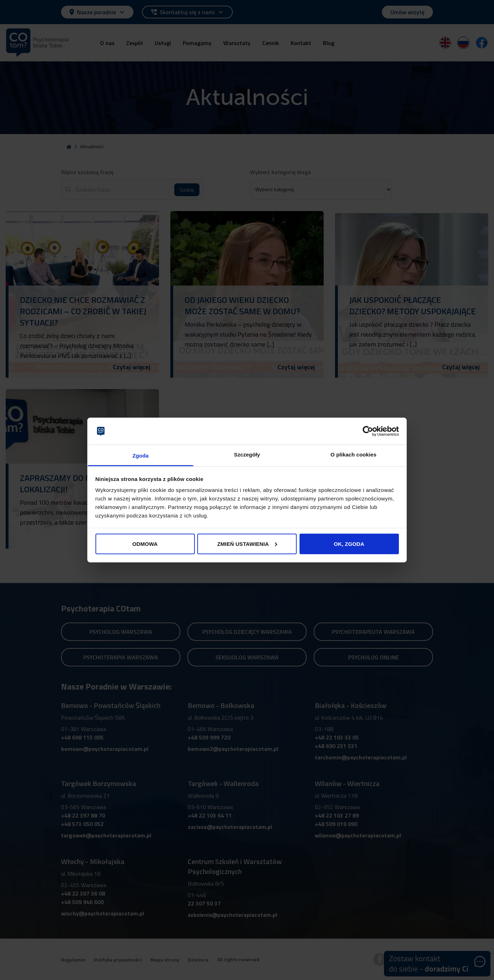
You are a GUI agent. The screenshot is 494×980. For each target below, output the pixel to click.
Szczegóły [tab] (247, 455)
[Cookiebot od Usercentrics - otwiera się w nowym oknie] (368, 431)
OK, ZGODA (349, 544)
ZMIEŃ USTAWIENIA (247, 544)
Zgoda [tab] (141, 456)
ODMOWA (145, 544)
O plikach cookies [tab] (353, 455)
